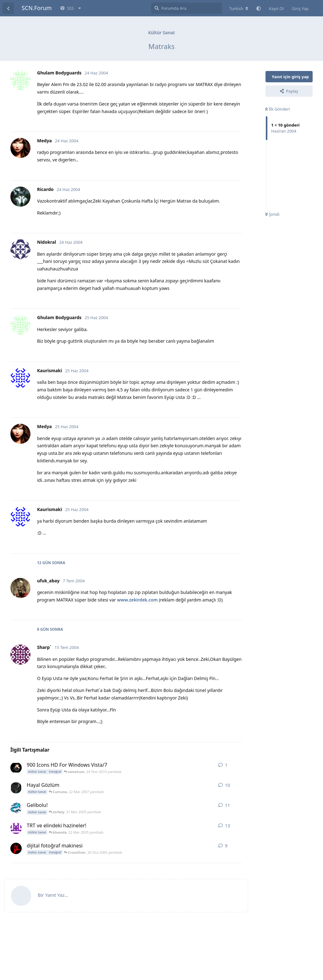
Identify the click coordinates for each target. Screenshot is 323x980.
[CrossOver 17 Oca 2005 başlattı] (16, 848)
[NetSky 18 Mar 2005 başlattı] (16, 808)
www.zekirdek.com (137, 600)
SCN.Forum (37, 8)
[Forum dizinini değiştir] (239, 8)
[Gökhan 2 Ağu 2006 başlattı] (16, 788)
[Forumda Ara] (186, 8)
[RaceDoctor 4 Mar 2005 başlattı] (16, 828)
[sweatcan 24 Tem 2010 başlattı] (16, 768)
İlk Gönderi (278, 109)
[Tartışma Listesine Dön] (8, 8)
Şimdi (272, 214)
